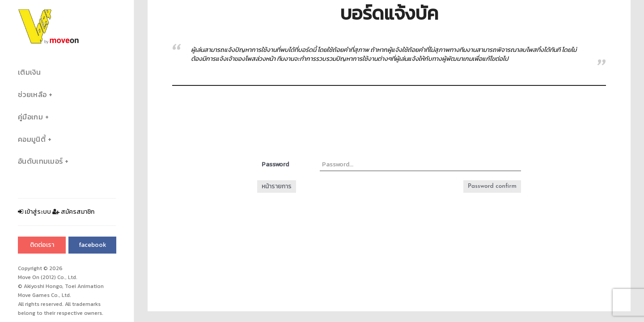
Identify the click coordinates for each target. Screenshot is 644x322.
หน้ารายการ (277, 186)
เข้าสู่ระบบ (34, 212)
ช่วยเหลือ (32, 95)
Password (275, 164)
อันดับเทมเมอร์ (40, 161)
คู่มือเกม (30, 117)
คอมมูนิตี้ (32, 139)
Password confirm (492, 186)
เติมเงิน (29, 72)
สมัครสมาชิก (73, 212)
